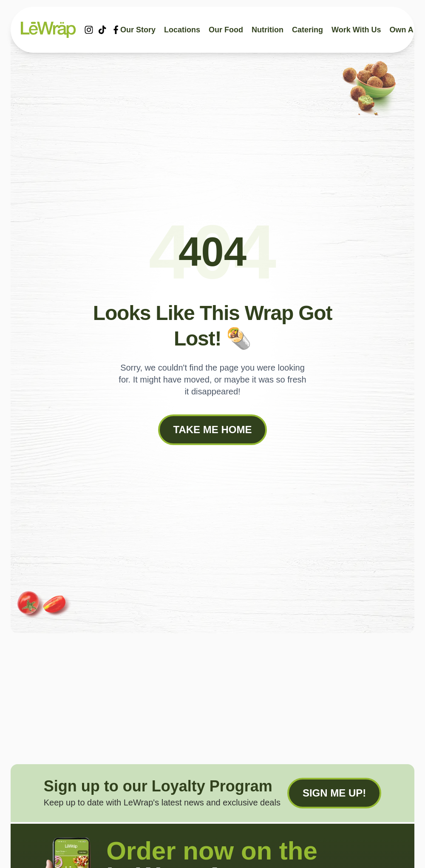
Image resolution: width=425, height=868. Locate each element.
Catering (307, 30)
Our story (138, 30)
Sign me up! (334, 793)
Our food (226, 30)
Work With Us (356, 30)
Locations (182, 30)
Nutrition (268, 30)
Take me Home (213, 430)
